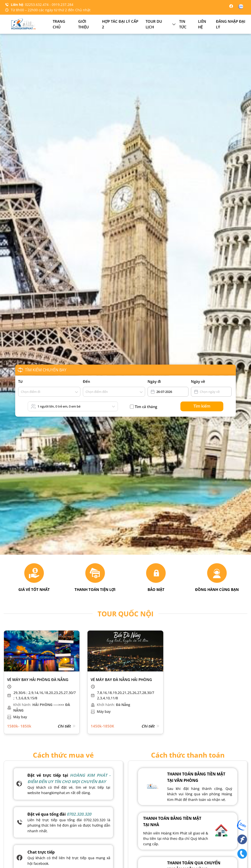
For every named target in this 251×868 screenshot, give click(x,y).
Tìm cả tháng (146, 407)
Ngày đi (154, 381)
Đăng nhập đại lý (231, 24)
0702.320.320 (79, 814)
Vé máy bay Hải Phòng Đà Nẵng (38, 680)
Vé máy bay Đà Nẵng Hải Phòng (121, 680)
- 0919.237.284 (61, 5)
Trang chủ (59, 24)
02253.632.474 (37, 5)
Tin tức (183, 24)
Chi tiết (67, 726)
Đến (86, 381)
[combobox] (21, 392)
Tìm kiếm (202, 406)
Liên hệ (202, 24)
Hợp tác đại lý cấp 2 (120, 24)
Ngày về (198, 381)
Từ (20, 381)
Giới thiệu (83, 24)
